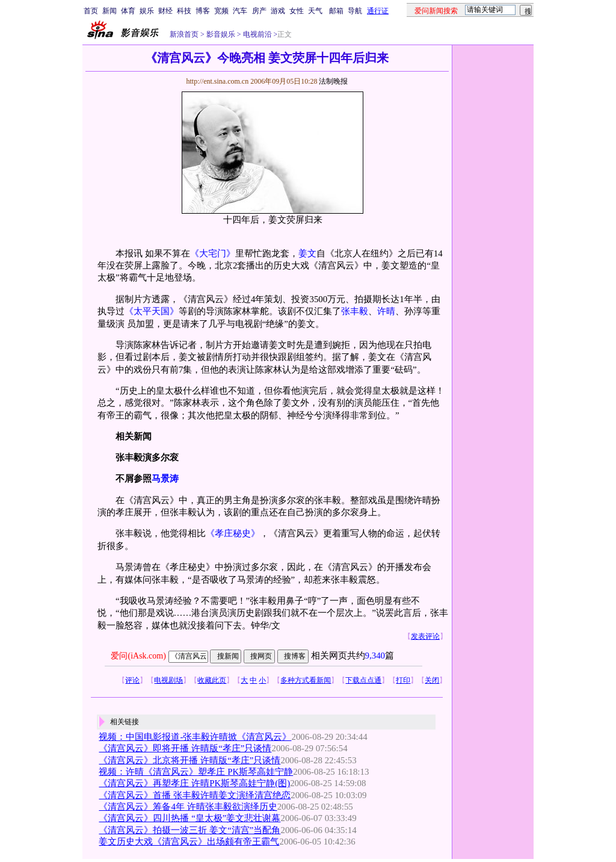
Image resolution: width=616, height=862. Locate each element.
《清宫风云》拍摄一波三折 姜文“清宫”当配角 (189, 830)
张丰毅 (355, 311)
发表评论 (425, 636)
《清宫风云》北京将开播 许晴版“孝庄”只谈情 (189, 760)
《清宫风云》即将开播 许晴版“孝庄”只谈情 (185, 748)
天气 (315, 11)
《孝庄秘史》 (233, 533)
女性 (297, 11)
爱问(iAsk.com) (138, 656)
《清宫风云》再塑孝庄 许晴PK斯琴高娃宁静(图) (194, 783)
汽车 (240, 11)
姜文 (307, 253)
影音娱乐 (221, 34)
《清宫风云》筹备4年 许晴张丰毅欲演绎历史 (188, 807)
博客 (203, 11)
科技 (184, 11)
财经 (165, 11)
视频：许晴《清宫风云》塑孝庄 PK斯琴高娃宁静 (196, 772)
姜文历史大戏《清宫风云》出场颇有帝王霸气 (189, 842)
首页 (91, 11)
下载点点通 (363, 680)
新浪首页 (184, 34)
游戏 (278, 11)
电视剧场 (168, 680)
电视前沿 (257, 34)
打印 (403, 680)
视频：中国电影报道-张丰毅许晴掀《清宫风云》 (195, 737)
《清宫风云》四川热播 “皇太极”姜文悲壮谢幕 (189, 818)
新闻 (109, 11)
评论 (132, 680)
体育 (128, 11)
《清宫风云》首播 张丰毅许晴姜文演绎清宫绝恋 (195, 795)
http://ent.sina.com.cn (218, 81)
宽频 (221, 11)
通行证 (378, 11)
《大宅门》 (213, 253)
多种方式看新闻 (306, 680)
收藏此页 (212, 680)
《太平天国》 (152, 311)
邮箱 (336, 11)
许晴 (386, 311)
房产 (259, 11)
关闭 (432, 680)
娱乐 (147, 11)
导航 (355, 11)
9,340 (375, 656)
